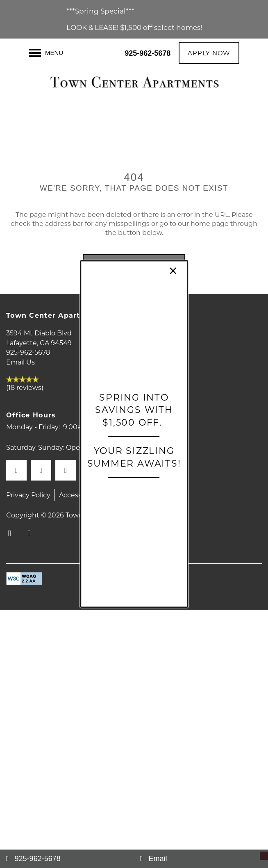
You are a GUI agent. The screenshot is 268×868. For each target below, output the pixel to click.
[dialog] (134, 434)
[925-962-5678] (67, 859)
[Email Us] (201, 859)
